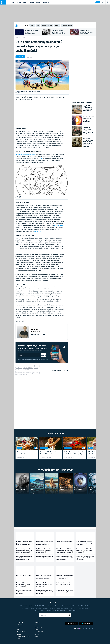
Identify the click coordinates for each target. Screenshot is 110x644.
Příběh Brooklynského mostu (20, 489)
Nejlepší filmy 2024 (33, 606)
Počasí (68, 606)
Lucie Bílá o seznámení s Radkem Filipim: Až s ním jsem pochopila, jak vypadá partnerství (44, 543)
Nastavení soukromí (39, 639)
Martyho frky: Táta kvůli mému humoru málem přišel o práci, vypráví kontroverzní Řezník (44, 577)
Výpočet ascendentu (40, 610)
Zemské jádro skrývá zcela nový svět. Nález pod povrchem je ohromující (89, 119)
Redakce (37, 637)
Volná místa (20, 625)
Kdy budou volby (75, 606)
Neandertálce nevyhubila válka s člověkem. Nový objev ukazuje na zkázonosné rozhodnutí (88, 142)
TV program (51, 606)
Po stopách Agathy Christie (94, 489)
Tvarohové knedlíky (51, 610)
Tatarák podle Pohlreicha (63, 608)
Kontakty (37, 629)
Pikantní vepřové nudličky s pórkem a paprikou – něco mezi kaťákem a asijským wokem (85, 558)
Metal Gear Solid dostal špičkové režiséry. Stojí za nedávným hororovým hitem (24, 584)
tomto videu (38, 231)
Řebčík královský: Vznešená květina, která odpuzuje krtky (64, 584)
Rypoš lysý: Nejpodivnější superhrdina (78, 489)
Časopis (38, 2)
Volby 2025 (45, 608)
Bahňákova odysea (51, 488)
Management (38, 622)
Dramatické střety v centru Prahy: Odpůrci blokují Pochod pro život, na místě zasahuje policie (24, 551)
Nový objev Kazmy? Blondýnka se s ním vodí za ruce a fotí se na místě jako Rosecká (45, 592)
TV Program (31, 2)
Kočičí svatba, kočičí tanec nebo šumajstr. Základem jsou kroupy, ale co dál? (84, 543)
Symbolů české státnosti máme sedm (26, 154)
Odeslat (44, 355)
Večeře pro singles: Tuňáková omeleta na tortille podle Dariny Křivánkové (84, 551)
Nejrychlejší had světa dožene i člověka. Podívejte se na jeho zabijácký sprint (89, 108)
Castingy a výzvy (38, 627)
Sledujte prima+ (46, 2)
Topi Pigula (29, 58)
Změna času (58, 606)
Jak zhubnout (23, 606)
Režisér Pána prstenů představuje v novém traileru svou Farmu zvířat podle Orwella (25, 592)
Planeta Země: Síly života (36, 489)
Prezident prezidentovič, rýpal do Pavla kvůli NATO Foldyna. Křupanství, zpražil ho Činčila (24, 558)
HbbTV (19, 629)
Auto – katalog (25, 608)
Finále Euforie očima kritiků (24, 575)
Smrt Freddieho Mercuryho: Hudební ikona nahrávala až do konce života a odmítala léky (50, 453)
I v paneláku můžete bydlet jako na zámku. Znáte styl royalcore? (65, 591)
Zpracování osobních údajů (40, 632)
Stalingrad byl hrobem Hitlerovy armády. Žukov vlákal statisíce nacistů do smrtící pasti (89, 131)
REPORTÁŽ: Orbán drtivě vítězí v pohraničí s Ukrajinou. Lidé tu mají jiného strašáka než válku (25, 543)
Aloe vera (73, 608)
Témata (19, 2)
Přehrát (19, 486)
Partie (64, 606)
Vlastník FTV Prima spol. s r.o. (24, 637)
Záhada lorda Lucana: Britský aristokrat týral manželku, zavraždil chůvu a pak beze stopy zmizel (65, 551)
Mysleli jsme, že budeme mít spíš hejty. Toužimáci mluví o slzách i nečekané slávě (44, 551)
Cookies (19, 634)
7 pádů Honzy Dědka (36, 608)
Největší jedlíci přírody (64, 489)
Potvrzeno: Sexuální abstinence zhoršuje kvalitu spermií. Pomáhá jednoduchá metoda (65, 558)
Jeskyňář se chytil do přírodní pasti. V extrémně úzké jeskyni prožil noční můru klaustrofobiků (73, 453)
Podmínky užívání (21, 632)
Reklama (19, 627)
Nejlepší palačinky (61, 610)
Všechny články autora (38, 334)
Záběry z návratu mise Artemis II (64, 542)
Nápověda (37, 634)
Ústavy (40, 158)
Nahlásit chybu (20, 639)
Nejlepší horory (43, 606)
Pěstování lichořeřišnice (82, 608)
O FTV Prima (20, 622)
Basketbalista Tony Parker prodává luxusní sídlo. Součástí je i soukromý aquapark (65, 577)
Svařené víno (52, 608)
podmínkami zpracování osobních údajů (40, 359)
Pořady (24, 2)
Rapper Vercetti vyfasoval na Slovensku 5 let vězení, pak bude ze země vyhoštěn (45, 584)
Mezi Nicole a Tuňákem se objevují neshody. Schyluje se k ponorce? (45, 558)
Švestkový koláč (71, 610)
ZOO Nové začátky (85, 606)
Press (36, 625)
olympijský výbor (59, 225)
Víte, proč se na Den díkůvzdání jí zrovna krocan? (26, 453)
